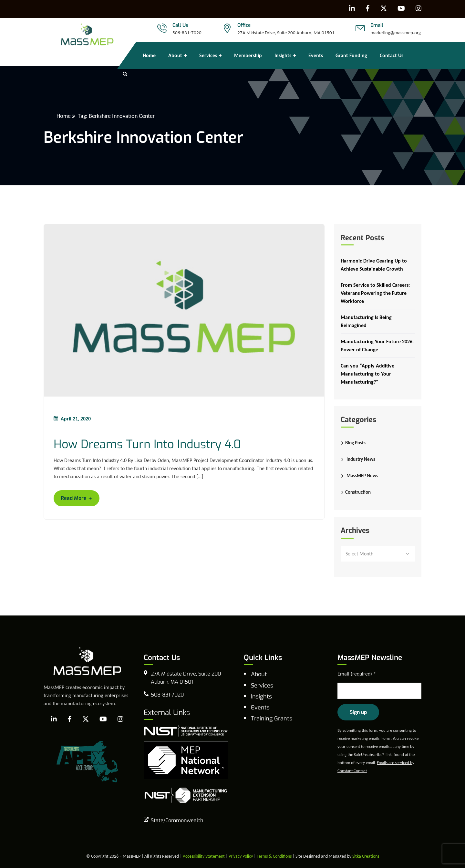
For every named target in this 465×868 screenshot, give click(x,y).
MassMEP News (362, 476)
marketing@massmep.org (396, 33)
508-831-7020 (187, 33)
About (259, 674)
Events (260, 708)
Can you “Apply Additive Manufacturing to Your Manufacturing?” (367, 374)
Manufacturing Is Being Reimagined (366, 321)
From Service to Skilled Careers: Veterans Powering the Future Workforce (375, 293)
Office (244, 25)
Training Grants (272, 718)
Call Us (180, 25)
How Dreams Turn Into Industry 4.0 (147, 444)
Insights (261, 697)
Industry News (361, 459)
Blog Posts (355, 443)
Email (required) (357, 674)
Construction (358, 492)
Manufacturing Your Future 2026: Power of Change (377, 346)
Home (64, 116)
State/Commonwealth (177, 820)
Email (377, 25)
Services (262, 686)
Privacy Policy (241, 856)
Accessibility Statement (204, 856)
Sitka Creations (366, 856)
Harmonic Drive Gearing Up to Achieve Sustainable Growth (374, 265)
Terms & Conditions (274, 856)
